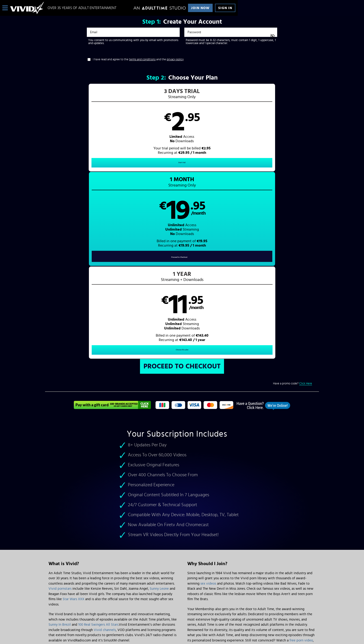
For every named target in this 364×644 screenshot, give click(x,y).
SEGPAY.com (226, 605)
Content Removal (182, 609)
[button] (114, 131)
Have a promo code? (292, 204)
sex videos (208, 404)
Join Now (200, 8)
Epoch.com (106, 605)
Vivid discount (212, 466)
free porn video (301, 461)
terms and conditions (142, 60)
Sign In (225, 8)
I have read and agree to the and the (138, 60)
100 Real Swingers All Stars (98, 445)
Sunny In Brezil (60, 445)
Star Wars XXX (73, 419)
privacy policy (175, 60)
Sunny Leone (159, 409)
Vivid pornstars (60, 409)
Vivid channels (105, 450)
